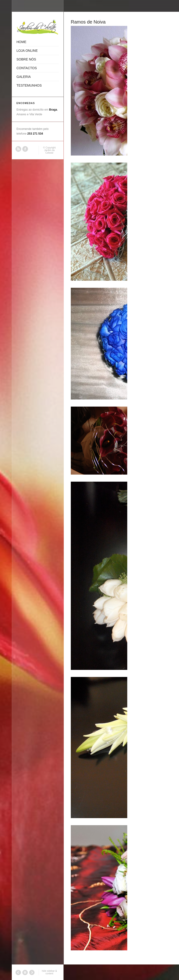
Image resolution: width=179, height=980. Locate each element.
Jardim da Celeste (49, 152)
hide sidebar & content (49, 972)
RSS (18, 149)
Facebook (25, 149)
